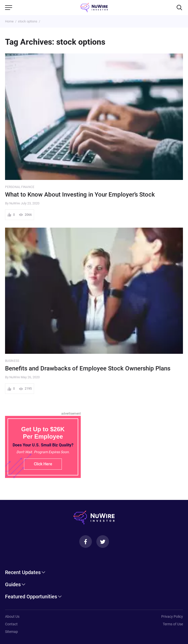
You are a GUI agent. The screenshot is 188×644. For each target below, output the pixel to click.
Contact (11, 624)
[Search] (179, 8)
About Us (12, 616)
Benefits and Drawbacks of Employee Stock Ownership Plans (88, 368)
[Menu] (9, 8)
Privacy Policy (172, 616)
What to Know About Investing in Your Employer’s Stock (80, 195)
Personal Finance (20, 187)
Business (12, 361)
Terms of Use (173, 624)
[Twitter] (103, 542)
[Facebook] (86, 542)
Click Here (43, 464)
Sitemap (11, 632)
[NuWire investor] (94, 8)
